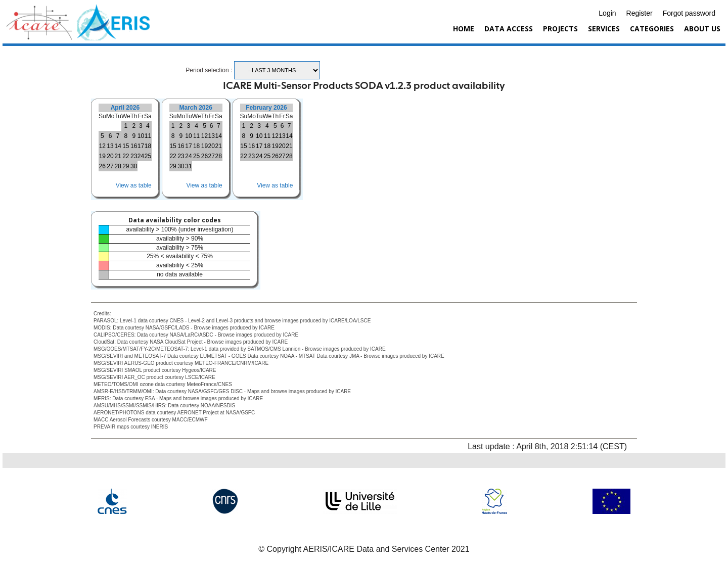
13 (110, 146)
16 (134, 146)
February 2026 (266, 108)
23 (134, 156)
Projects (560, 29)
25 (148, 156)
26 (102, 166)
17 (141, 146)
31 (188, 166)
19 (102, 156)
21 (118, 156)
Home (464, 29)
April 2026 (125, 108)
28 (118, 166)
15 (126, 146)
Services (604, 29)
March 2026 (195, 108)
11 (148, 136)
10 (141, 136)
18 (148, 146)
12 (102, 146)
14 (118, 146)
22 (126, 156)
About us (702, 29)
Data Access (509, 29)
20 (110, 156)
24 (141, 156)
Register (640, 13)
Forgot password (689, 13)
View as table (134, 185)
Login (607, 13)
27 (110, 166)
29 (126, 166)
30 (134, 166)
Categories (652, 29)
